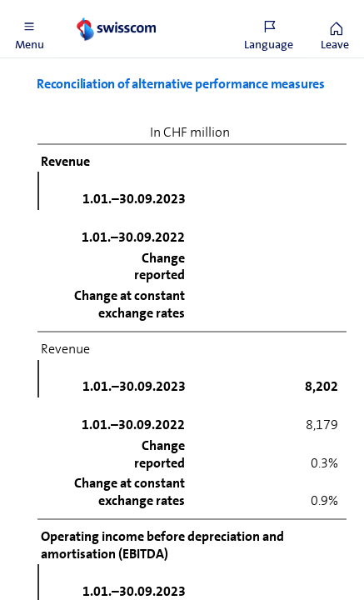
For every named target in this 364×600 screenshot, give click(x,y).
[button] (29, 29)
